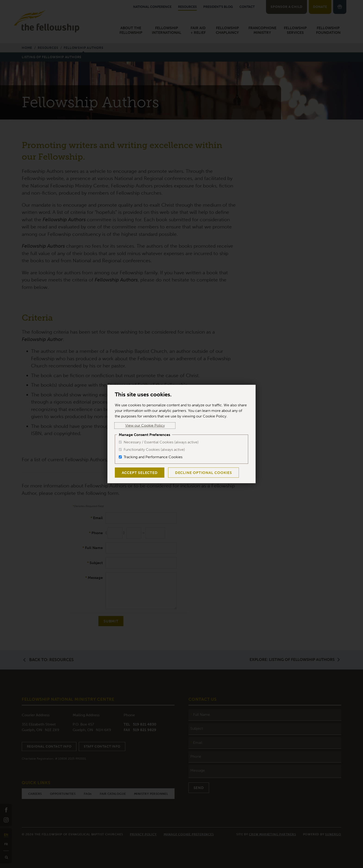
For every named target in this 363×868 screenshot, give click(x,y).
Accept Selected (138, 473)
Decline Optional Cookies (199, 473)
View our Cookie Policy (135, 425)
